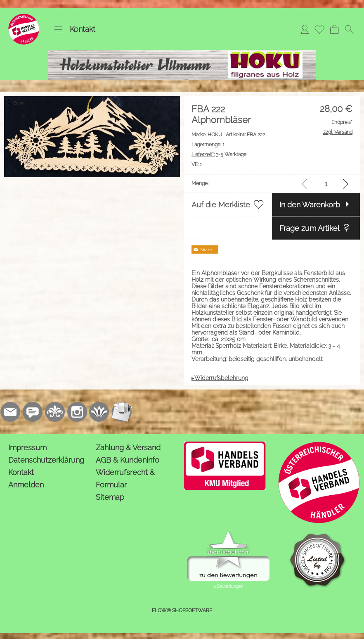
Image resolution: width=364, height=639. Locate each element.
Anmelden (26, 485)
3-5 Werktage (219, 154)
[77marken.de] (33, 412)
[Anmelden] (305, 29)
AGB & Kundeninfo (128, 460)
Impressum (27, 448)
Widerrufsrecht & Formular (125, 479)
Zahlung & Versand (128, 448)
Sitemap (110, 497)
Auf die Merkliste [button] (221, 205)
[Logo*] (24, 17)
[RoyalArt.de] (55, 412)
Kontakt (83, 29)
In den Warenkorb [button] (310, 205)
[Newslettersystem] (122, 412)
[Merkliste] (319, 29)
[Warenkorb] (334, 29)
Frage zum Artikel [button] (310, 228)
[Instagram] (77, 412)
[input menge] (326, 184)
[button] (58, 29)
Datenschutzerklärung (46, 460)
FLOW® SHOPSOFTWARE (182, 610)
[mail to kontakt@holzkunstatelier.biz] (10, 412)
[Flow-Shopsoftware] (99, 412)
